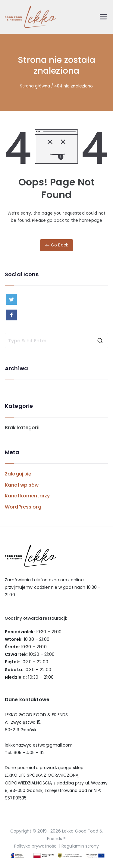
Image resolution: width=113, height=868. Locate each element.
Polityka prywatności (36, 846)
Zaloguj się (18, 474)
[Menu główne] (103, 17)
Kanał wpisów (22, 485)
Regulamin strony (80, 846)
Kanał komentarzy (27, 496)
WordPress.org (23, 507)
